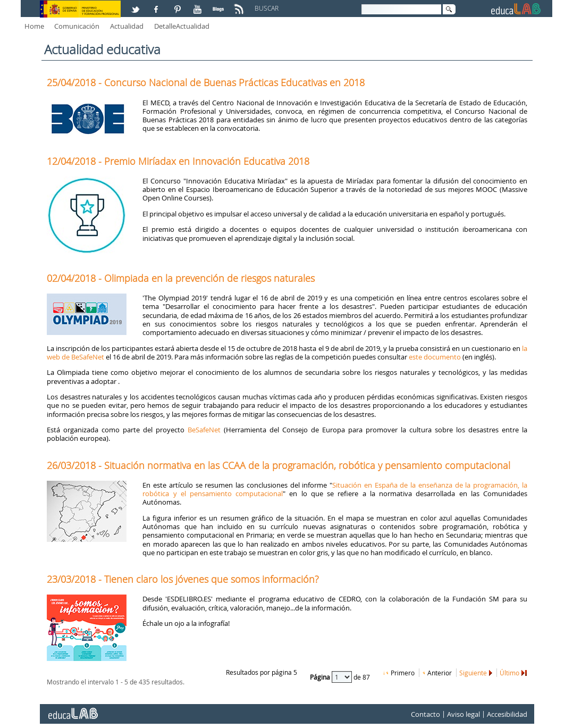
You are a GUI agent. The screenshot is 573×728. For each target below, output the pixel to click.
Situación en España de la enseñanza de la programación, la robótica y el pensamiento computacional (335, 489)
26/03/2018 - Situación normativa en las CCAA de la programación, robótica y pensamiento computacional (279, 465)
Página (321, 676)
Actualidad (127, 26)
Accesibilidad (507, 714)
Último (509, 673)
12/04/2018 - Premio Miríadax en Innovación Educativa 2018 (178, 161)
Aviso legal (464, 714)
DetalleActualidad (182, 26)
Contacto (425, 714)
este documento (435, 357)
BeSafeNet (204, 430)
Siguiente (473, 673)
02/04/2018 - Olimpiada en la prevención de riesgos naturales (181, 278)
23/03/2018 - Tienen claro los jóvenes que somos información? (183, 579)
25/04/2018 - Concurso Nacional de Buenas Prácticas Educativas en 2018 (206, 82)
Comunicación (77, 26)
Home (34, 26)
